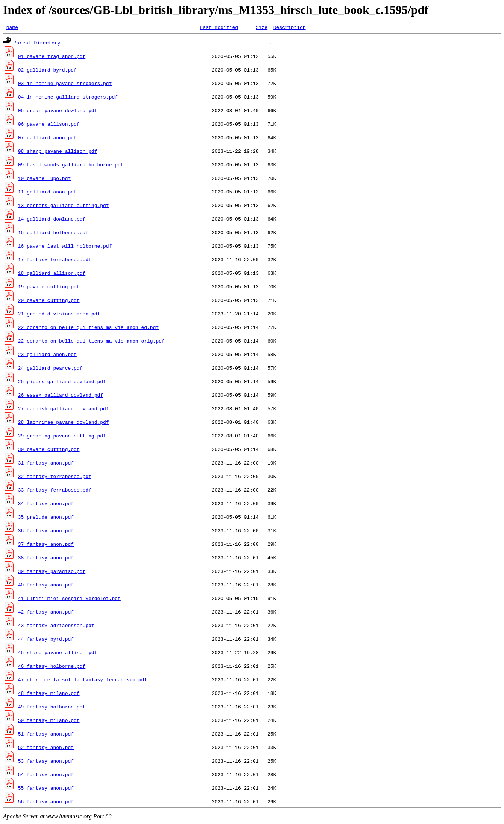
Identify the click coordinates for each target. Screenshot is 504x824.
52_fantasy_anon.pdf (46, 748)
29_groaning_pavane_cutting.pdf (62, 437)
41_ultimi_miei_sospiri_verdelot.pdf (69, 599)
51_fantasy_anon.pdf (46, 735)
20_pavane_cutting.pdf (49, 301)
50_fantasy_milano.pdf (49, 721)
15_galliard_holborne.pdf (53, 233)
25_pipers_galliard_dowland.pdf (62, 382)
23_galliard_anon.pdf (47, 355)
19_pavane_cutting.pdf (49, 288)
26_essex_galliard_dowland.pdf (61, 396)
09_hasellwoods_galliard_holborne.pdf (71, 166)
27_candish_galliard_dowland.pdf (64, 410)
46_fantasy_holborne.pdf (52, 667)
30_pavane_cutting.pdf (49, 450)
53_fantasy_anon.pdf (46, 762)
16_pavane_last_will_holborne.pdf (65, 247)
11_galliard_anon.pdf (47, 193)
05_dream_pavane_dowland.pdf (58, 111)
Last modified (219, 28)
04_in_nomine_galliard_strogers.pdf (68, 98)
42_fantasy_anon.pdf (46, 613)
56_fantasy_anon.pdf (46, 803)
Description (290, 28)
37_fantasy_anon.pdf (46, 545)
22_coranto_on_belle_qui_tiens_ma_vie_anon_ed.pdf (88, 328)
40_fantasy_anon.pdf (46, 586)
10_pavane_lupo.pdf (44, 179)
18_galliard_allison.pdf (52, 274)
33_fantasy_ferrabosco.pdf (55, 491)
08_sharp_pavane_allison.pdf (58, 152)
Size (262, 28)
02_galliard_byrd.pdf (47, 71)
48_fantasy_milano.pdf (49, 694)
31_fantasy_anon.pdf (46, 464)
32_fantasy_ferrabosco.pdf (55, 477)
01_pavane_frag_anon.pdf (52, 57)
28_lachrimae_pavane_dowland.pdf (64, 423)
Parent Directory (37, 44)
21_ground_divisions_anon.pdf (59, 315)
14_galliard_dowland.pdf (52, 220)
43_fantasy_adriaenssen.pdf (56, 626)
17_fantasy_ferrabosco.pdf (55, 260)
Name (12, 28)
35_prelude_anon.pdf (46, 518)
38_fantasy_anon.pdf (46, 559)
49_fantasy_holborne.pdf (52, 708)
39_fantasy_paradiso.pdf (52, 572)
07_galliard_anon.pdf (47, 139)
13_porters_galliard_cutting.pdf (64, 206)
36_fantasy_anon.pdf (46, 532)
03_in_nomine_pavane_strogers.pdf (65, 84)
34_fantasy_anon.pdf (46, 504)
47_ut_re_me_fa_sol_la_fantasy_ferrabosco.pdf (83, 681)
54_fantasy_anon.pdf (46, 775)
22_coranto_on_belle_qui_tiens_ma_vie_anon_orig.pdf (91, 342)
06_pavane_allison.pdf (49, 125)
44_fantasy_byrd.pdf (46, 640)
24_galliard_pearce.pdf (50, 369)
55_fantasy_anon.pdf (46, 789)
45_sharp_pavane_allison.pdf (58, 653)
